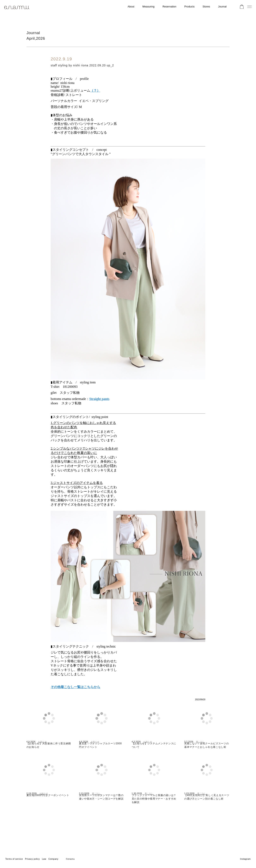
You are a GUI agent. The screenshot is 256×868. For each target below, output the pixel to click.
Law (44, 859)
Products (190, 7)
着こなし (200, 757)
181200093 (70, 390)
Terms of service (14, 859)
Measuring (148, 7)
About (131, 7)
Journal (222, 7)
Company (53, 859)
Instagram (245, 859)
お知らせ (42, 757)
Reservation (169, 7)
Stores (206, 7)
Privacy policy (32, 859)
